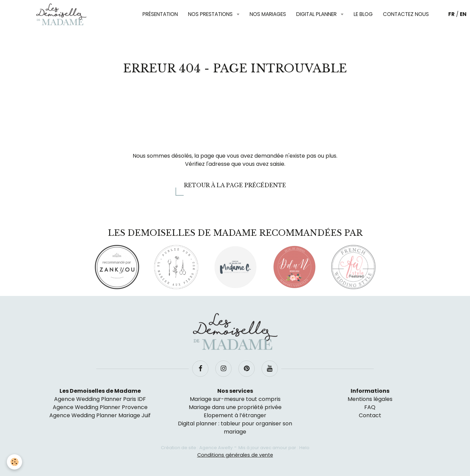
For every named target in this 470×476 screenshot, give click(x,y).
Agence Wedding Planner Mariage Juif (100, 415)
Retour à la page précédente (235, 185)
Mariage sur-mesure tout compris (235, 399)
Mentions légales (370, 399)
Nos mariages (268, 14)
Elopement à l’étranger (235, 415)
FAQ (370, 407)
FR (451, 14)
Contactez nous (406, 14)
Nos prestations (211, 14)
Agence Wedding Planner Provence (100, 407)
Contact (370, 415)
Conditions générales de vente (235, 455)
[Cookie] (14, 462)
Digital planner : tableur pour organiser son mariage (235, 428)
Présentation (160, 14)
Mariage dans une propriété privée (235, 407)
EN (463, 14)
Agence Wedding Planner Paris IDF (100, 399)
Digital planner (317, 14)
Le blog (363, 14)
